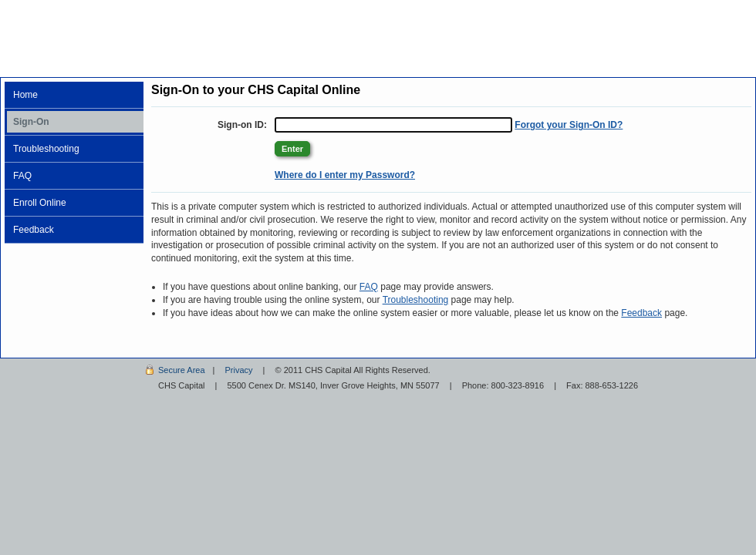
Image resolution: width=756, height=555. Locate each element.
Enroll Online (40, 203)
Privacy (238, 370)
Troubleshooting (46, 149)
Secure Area (182, 370)
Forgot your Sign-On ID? (569, 125)
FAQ (22, 176)
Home (25, 95)
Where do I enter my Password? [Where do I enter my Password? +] (345, 175)
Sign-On (31, 122)
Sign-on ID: (242, 125)
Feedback (34, 230)
